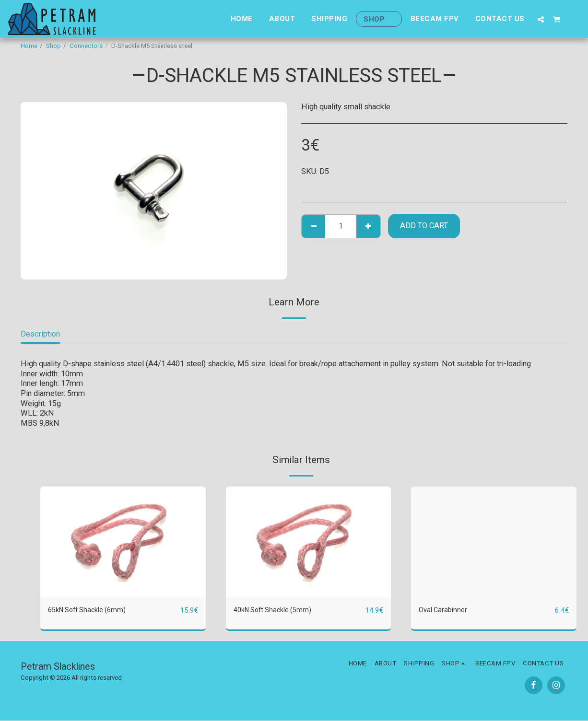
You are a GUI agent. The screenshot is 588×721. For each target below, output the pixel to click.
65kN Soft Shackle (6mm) (92, 610)
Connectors (86, 46)
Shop (53, 46)
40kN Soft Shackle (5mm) (278, 610)
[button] (541, 19)
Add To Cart (424, 226)
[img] (123, 542)
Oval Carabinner (445, 610)
